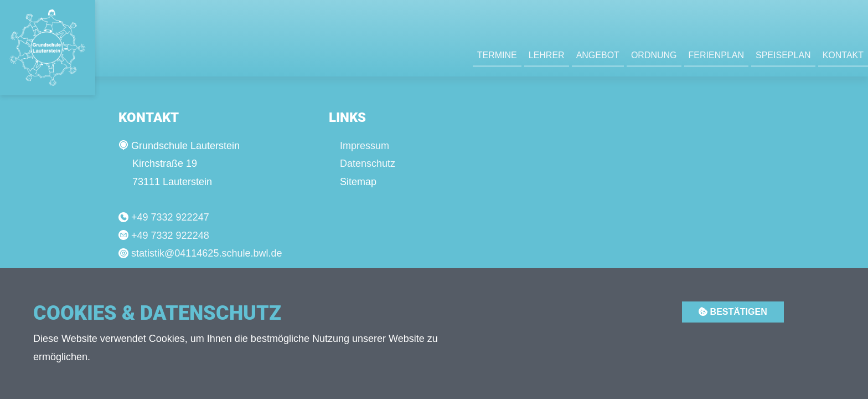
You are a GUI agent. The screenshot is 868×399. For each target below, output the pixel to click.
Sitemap (358, 182)
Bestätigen (733, 312)
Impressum (365, 146)
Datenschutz (368, 163)
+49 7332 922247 (170, 217)
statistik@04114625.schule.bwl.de (206, 253)
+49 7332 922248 (170, 236)
